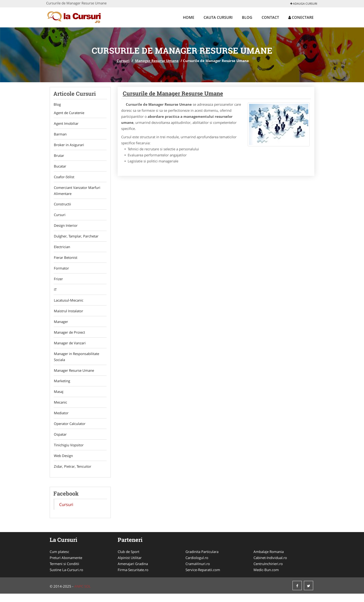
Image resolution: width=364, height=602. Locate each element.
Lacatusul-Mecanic (68, 305)
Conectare (301, 17)
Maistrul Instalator (68, 316)
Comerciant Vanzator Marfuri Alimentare (77, 192)
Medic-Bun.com (266, 578)
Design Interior (65, 228)
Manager (60, 326)
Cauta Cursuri (218, 17)
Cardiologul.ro (197, 566)
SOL (88, 595)
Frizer (58, 283)
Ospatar (60, 442)
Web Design (63, 464)
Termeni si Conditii (64, 572)
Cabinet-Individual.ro (270, 566)
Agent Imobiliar (66, 124)
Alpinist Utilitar (130, 566)
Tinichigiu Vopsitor (68, 453)
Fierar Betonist (65, 261)
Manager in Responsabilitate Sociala (76, 362)
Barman (60, 135)
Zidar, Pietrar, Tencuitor (72, 474)
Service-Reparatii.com (203, 578)
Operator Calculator (69, 431)
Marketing (62, 387)
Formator (61, 272)
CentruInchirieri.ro (268, 572)
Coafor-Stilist (64, 178)
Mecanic (60, 409)
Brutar (58, 157)
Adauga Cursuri (304, 4)
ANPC (79, 595)
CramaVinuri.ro (198, 572)
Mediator (61, 420)
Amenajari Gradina (133, 572)
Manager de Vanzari (69, 348)
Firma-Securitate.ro (133, 578)
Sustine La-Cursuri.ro (66, 578)
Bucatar (60, 168)
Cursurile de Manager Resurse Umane (173, 93)
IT (55, 294)
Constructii (62, 206)
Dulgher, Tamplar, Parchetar (76, 239)
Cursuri (123, 61)
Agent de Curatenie (69, 113)
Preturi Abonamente (66, 566)
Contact (270, 17)
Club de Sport (128, 560)
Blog (247, 17)
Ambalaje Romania (269, 560)
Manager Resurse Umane (157, 61)
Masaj (58, 398)
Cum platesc (59, 560)
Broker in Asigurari (68, 146)
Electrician (62, 250)
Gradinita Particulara (202, 560)
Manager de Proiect (69, 337)
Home (189, 17)
